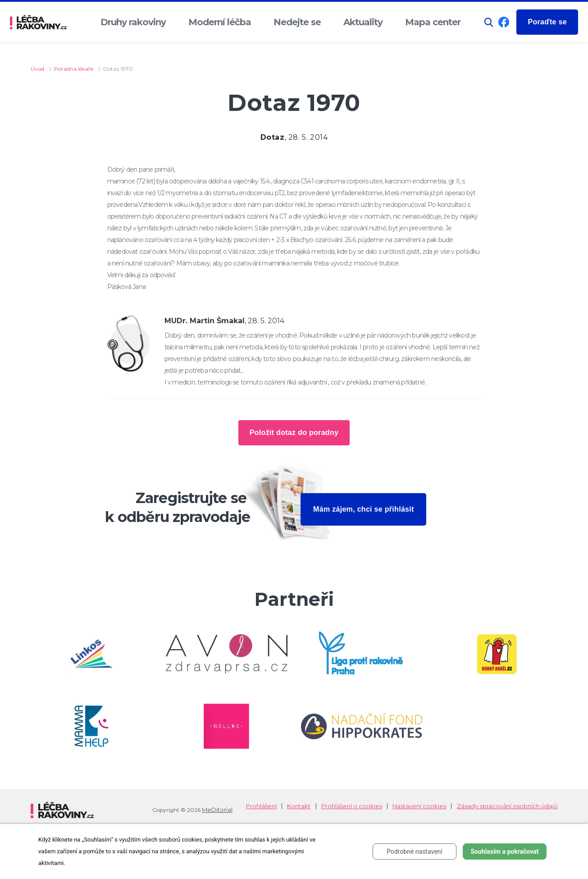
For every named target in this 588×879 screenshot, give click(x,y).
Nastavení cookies (419, 806)
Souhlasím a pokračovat (504, 852)
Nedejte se (297, 22)
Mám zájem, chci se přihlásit (364, 509)
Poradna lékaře (74, 69)
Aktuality (363, 22)
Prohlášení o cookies (352, 806)
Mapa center (433, 22)
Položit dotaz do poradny (294, 433)
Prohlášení (261, 806)
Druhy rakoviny (133, 22)
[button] (489, 22)
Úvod (37, 69)
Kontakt (299, 806)
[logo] (38, 22)
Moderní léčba (220, 22)
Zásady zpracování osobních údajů (507, 806)
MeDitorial (217, 810)
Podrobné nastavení (415, 852)
